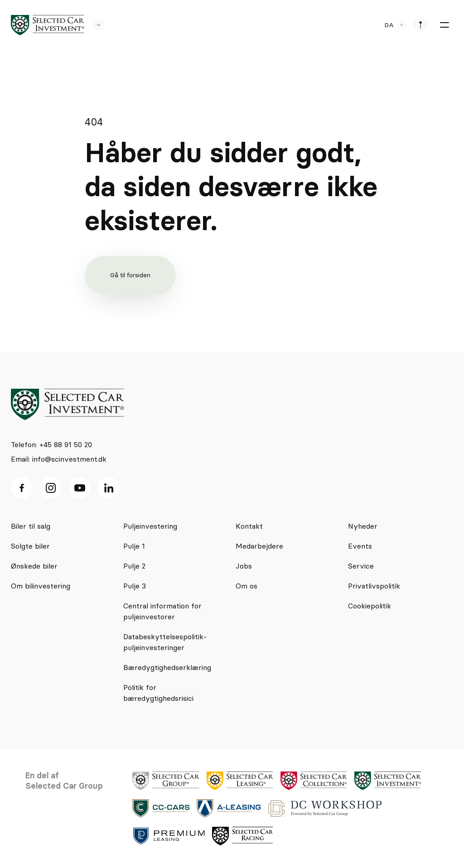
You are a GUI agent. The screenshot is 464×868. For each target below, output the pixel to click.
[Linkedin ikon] (109, 488)
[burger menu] (444, 25)
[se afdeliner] (420, 25)
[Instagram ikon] (51, 488)
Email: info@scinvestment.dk (59, 459)
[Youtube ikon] (80, 488)
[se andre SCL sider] (94, 25)
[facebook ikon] (22, 488)
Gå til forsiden (130, 275)
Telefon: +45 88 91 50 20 (51, 444)
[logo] (48, 25)
